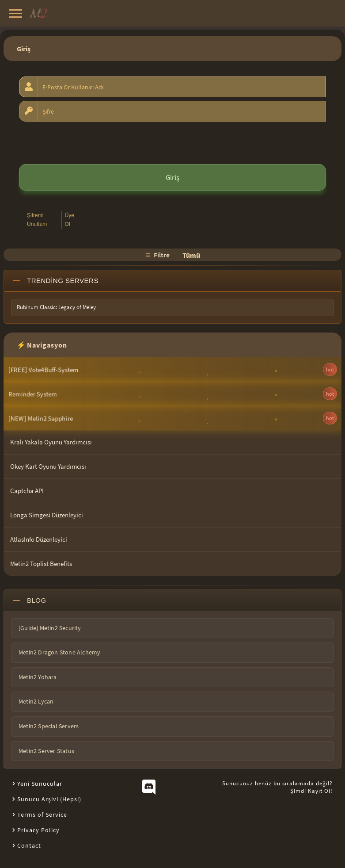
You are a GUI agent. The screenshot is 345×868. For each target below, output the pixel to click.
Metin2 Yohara (38, 677)
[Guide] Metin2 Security (50, 628)
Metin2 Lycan (36, 701)
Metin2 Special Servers (49, 726)
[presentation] (86, 142)
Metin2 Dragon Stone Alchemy (59, 652)
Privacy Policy (38, 830)
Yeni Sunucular (40, 784)
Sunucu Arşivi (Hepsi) (49, 799)
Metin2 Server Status (46, 751)
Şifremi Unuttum (37, 220)
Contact (29, 845)
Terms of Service (42, 814)
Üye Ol (70, 220)
